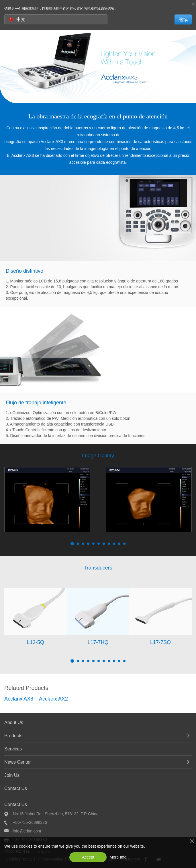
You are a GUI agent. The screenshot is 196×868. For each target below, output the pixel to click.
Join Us (12, 775)
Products (13, 736)
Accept (88, 857)
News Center (17, 762)
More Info (118, 857)
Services (13, 749)
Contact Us (16, 788)
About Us (14, 722)
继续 (183, 19)
